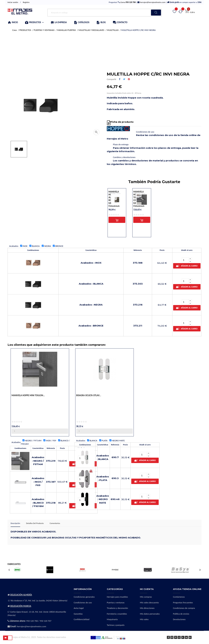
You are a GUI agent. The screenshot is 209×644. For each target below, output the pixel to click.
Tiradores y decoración (117, 608)
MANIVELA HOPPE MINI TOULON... (28, 395)
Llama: (128, 2)
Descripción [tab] (15, 523)
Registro (26, 2)
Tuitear (124, 79)
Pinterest (129, 79)
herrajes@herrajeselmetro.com (152, 2)
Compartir (120, 79)
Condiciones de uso (83, 603)
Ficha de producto (122, 122)
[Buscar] (104, 13)
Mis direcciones (147, 608)
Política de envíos (181, 614)
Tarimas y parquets (116, 625)
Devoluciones (179, 619)
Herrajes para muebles (117, 597)
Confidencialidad (82, 619)
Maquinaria (112, 619)
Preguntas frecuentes (183, 603)
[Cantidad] (185, 260)
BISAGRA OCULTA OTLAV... (89, 395)
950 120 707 (45, 621)
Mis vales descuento (149, 603)
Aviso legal (79, 608)
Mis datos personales (150, 614)
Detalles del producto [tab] (35, 523)
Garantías (78, 614)
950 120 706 (32, 621)
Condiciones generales (84, 597)
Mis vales (144, 619)
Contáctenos (179, 597)
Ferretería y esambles (117, 614)
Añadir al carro (187, 266)
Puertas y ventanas (116, 603)
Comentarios (55, 523)
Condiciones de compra (184, 608)
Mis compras (146, 597)
